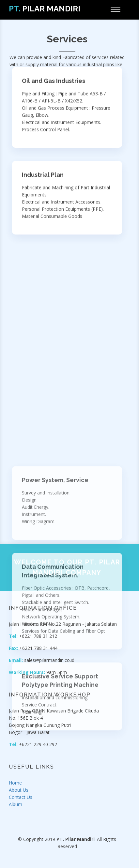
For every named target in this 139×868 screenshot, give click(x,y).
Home (15, 783)
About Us (19, 790)
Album (15, 804)
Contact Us (21, 797)
